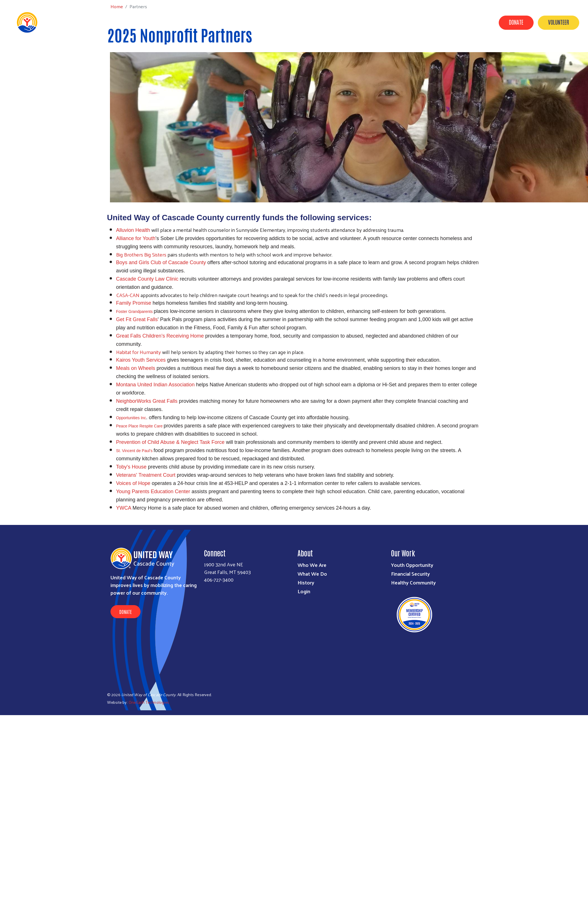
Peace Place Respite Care (140, 426)
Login (304, 591)
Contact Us (423, 22)
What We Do (312, 574)
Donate (516, 22)
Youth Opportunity (412, 565)
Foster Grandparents (135, 311)
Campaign (356, 22)
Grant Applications (466, 22)
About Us (265, 22)
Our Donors (389, 22)
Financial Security (410, 574)
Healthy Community (413, 582)
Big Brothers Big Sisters (141, 254)
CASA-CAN (128, 295)
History (306, 582)
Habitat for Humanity (139, 352)
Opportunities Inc (131, 418)
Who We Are (312, 565)
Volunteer (559, 22)
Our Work (295, 22)
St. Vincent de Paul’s (135, 451)
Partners (325, 22)
